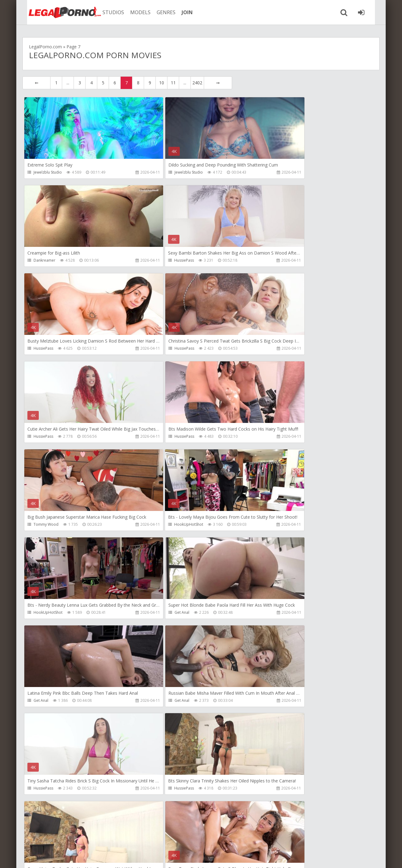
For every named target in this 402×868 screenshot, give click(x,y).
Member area (66, 839)
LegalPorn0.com (68, 857)
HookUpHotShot (48, 437)
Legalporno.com (56, 12)
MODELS (134, 12)
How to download (110, 839)
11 (173, 83)
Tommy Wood (283, 349)
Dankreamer (282, 172)
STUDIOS (107, 12)
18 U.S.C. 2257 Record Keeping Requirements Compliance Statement (219, 857)
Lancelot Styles (284, 614)
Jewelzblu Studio (48, 172)
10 (162, 83)
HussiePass (43, 261)
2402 (197, 83)
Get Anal (278, 437)
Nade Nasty (162, 702)
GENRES (160, 12)
